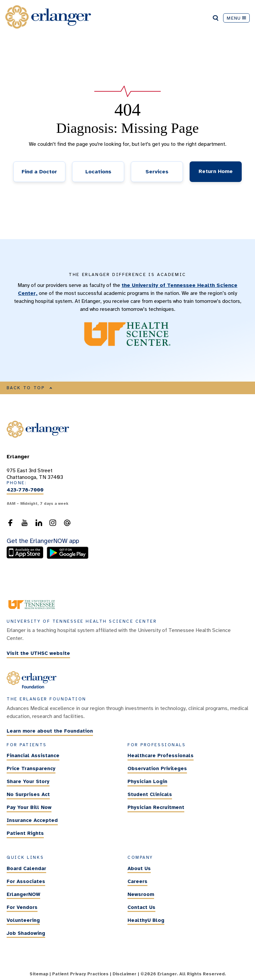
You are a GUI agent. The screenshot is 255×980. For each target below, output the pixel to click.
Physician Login (147, 781)
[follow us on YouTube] (25, 525)
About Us (139, 868)
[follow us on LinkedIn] (39, 525)
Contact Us (141, 907)
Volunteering (23, 920)
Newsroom (141, 894)
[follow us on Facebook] (10, 525)
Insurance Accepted (32, 820)
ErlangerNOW (23, 894)
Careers (137, 881)
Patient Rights (25, 833)
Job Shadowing (26, 933)
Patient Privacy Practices (80, 974)
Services (157, 172)
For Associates (26, 881)
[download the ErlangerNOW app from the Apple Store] (27, 557)
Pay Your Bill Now (29, 807)
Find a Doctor (39, 172)
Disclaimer (125, 974)
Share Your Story (28, 781)
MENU (236, 18)
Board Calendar (26, 868)
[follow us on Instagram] (53, 525)
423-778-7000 (25, 490)
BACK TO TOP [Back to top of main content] (30, 388)
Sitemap (39, 974)
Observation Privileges (157, 768)
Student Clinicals (150, 794)
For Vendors (22, 907)
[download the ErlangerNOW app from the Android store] (68, 557)
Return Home (216, 171)
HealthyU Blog (146, 920)
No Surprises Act (28, 794)
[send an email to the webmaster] (67, 525)
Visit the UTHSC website (38, 653)
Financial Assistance (33, 756)
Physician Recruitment (156, 807)
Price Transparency (31, 768)
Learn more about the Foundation (50, 731)
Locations (98, 172)
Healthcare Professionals (161, 756)
